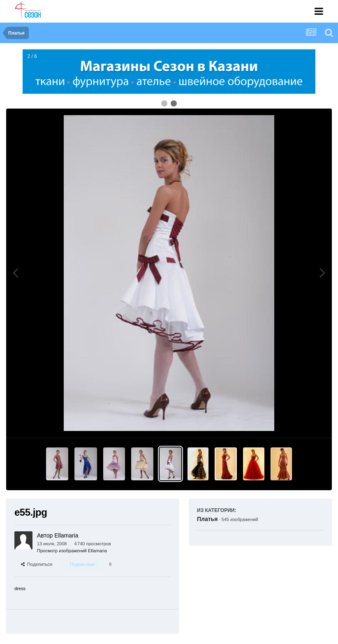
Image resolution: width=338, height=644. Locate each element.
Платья (207, 519)
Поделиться (37, 564)
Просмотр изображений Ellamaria (72, 551)
